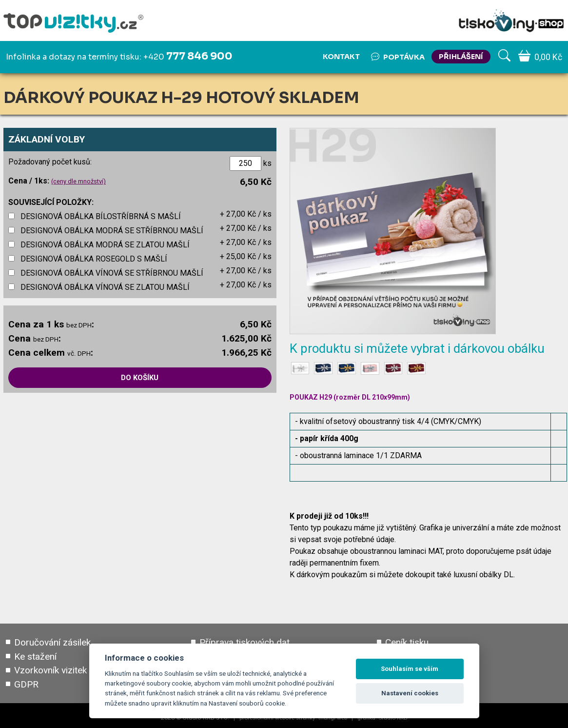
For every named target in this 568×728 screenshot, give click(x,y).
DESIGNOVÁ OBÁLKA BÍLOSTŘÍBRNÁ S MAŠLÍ (101, 216)
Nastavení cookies (410, 693)
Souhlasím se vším (410, 669)
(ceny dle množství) (78, 181)
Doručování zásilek (52, 642)
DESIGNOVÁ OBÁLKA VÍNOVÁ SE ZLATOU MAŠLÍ (105, 287)
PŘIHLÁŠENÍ (461, 57)
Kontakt (341, 57)
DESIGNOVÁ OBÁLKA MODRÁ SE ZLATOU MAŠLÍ (105, 245)
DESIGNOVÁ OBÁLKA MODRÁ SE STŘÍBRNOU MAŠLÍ (112, 231)
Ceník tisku (407, 642)
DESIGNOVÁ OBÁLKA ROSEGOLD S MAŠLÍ (94, 259)
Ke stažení (35, 657)
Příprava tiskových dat (245, 642)
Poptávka (398, 57)
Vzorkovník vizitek (50, 671)
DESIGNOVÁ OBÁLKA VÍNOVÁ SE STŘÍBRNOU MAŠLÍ (112, 273)
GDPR (26, 684)
